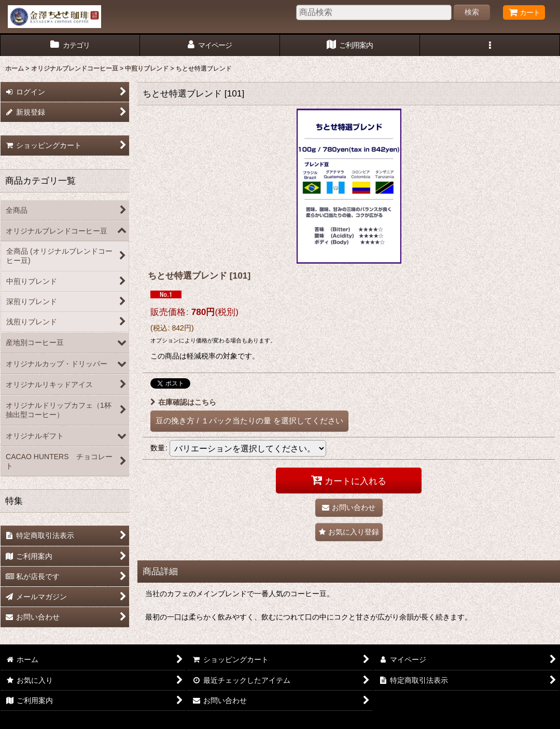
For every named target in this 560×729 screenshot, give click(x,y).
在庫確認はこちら (183, 402)
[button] (490, 45)
